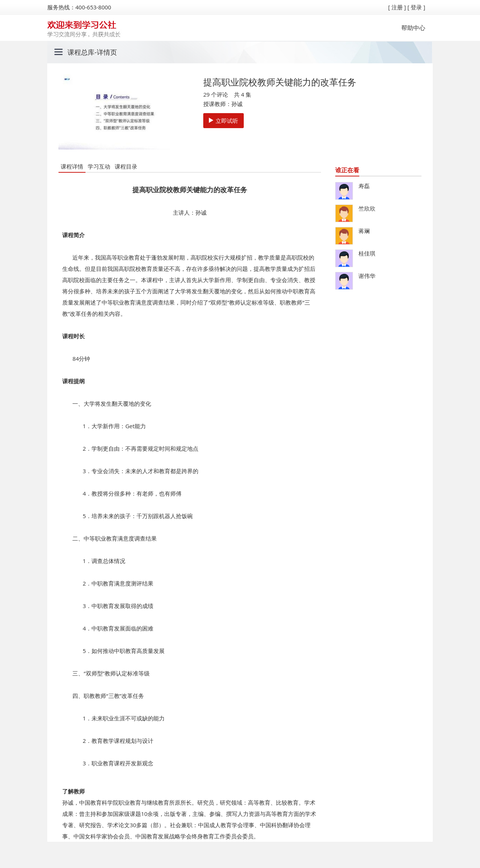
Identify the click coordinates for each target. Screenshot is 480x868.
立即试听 (223, 121)
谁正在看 (347, 170)
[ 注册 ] (397, 7)
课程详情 (72, 166)
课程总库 (81, 52)
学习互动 (99, 166)
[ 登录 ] (416, 7)
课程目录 (126, 166)
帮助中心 (413, 28)
